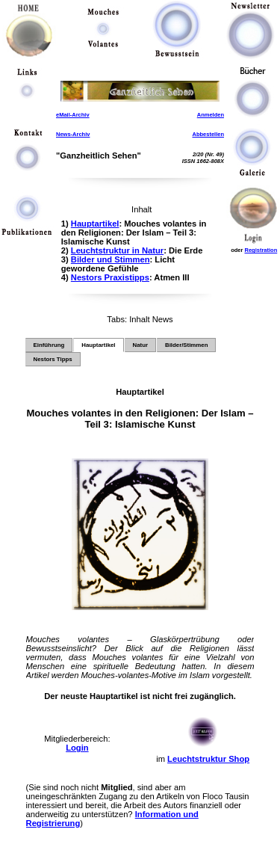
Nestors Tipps (53, 359)
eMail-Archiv (73, 115)
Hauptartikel (95, 224)
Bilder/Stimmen (186, 345)
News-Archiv (73, 134)
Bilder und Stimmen (111, 259)
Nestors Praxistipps (110, 277)
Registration (261, 250)
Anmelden (211, 115)
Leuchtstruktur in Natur (117, 250)
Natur (140, 345)
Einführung (49, 345)
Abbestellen (208, 134)
